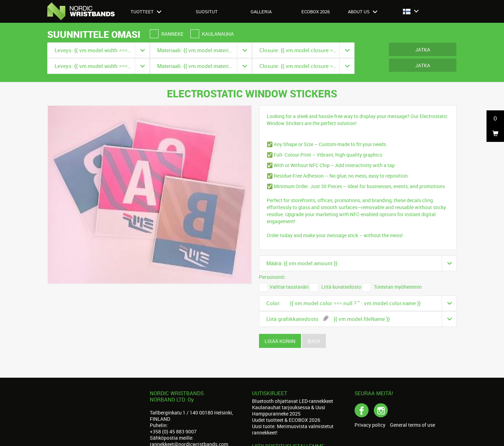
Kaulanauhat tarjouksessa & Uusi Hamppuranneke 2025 (289, 410)
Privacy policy (370, 425)
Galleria (261, 12)
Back (314, 341)
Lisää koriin (280, 341)
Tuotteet (146, 12)
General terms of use (412, 425)
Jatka (423, 50)
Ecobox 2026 (316, 12)
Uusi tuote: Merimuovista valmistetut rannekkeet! (293, 429)
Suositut (207, 12)
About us (363, 12)
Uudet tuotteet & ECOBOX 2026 (286, 420)
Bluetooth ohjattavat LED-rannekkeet (293, 401)
